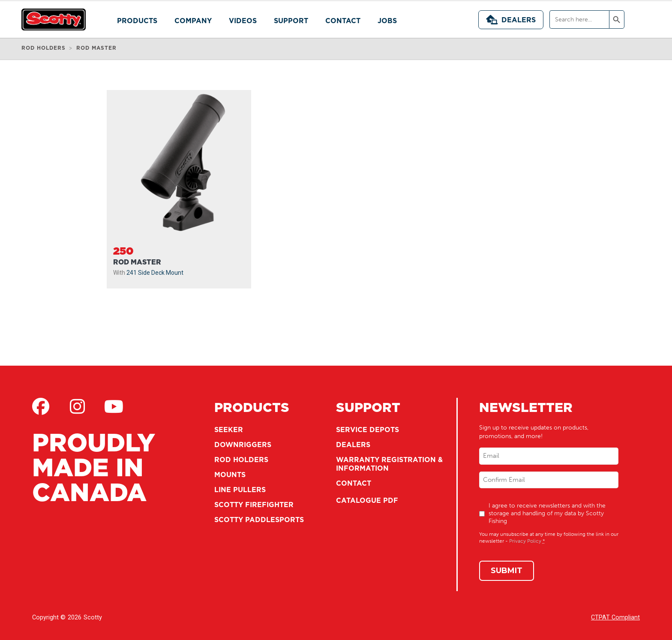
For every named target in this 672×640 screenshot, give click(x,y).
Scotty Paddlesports (259, 520)
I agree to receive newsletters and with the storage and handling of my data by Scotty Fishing (547, 513)
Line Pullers (240, 490)
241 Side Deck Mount (155, 273)
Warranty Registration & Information (389, 464)
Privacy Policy (525, 541)
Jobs (387, 21)
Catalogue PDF (367, 500)
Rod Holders (241, 460)
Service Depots (367, 430)
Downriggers (243, 445)
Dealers (511, 20)
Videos (243, 21)
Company (193, 21)
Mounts (230, 475)
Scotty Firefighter (254, 505)
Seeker (229, 430)
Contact (343, 21)
